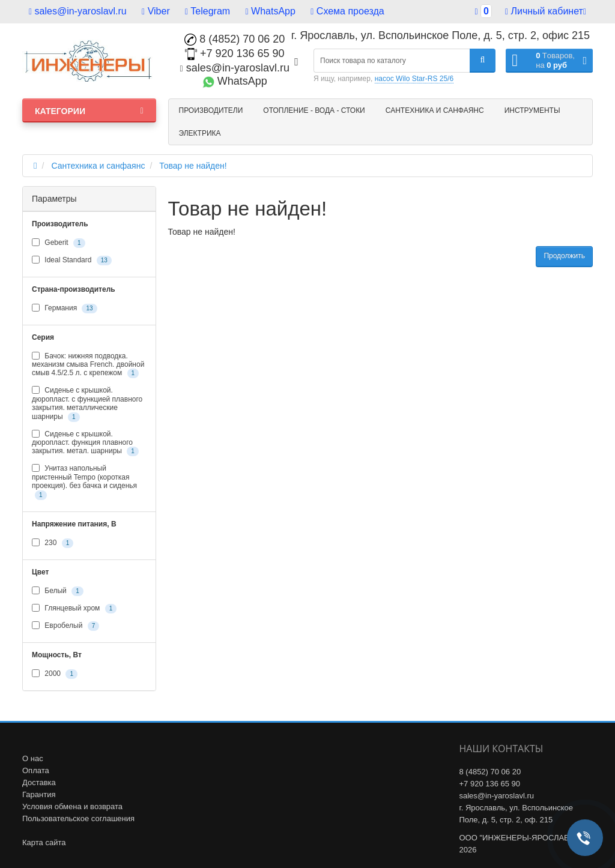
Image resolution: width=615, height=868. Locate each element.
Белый (58, 591)
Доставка (39, 782)
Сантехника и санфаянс (435, 110)
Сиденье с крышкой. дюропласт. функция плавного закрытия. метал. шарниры (85, 443)
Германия (65, 309)
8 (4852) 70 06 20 (235, 39)
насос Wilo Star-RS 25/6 (414, 79)
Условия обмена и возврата (72, 806)
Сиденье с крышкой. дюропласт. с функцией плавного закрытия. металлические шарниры (87, 404)
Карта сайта (44, 842)
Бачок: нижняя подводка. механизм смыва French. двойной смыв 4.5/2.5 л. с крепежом (88, 365)
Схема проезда (347, 11)
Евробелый (65, 626)
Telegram (208, 11)
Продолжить (564, 256)
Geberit (59, 243)
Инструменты (532, 110)
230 (53, 543)
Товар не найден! (193, 166)
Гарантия (39, 794)
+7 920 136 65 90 (235, 53)
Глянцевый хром (74, 609)
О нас (33, 758)
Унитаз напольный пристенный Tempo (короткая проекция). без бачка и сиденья (84, 482)
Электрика (200, 133)
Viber (156, 11)
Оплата (36, 770)
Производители (211, 110)
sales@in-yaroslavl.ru (78, 11)
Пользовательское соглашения (78, 818)
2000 (55, 674)
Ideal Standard (72, 261)
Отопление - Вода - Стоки (314, 110)
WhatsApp (271, 11)
